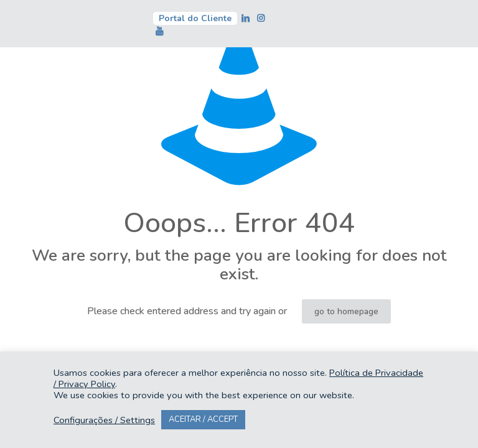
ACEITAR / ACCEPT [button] (203, 419)
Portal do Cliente (195, 18)
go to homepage (346, 311)
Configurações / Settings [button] (104, 420)
